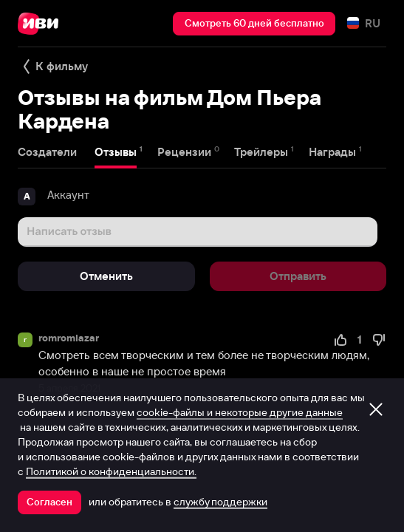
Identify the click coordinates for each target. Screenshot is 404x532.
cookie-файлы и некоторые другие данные (240, 412)
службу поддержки (220, 502)
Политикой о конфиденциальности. (111, 471)
